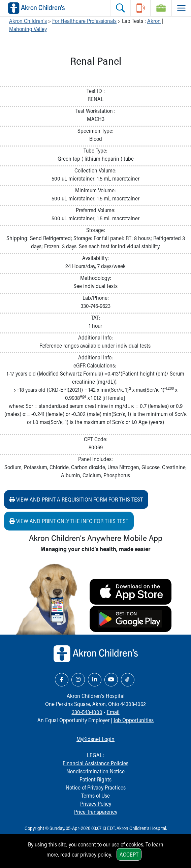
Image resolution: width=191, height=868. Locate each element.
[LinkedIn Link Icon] (95, 680)
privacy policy (95, 854)
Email (113, 712)
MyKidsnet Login (95, 739)
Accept (129, 854)
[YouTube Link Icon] (111, 680)
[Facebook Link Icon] (62, 680)
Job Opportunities (134, 720)
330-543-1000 (87, 712)
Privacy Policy (96, 803)
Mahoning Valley (28, 29)
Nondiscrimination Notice (95, 771)
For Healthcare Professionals (84, 21)
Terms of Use (95, 795)
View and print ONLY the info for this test (69, 521)
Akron (154, 21)
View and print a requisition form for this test (76, 499)
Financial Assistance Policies (95, 763)
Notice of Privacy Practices (96, 787)
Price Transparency (96, 812)
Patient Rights (95, 779)
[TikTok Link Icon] (128, 680)
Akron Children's (28, 21)
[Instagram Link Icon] (78, 680)
